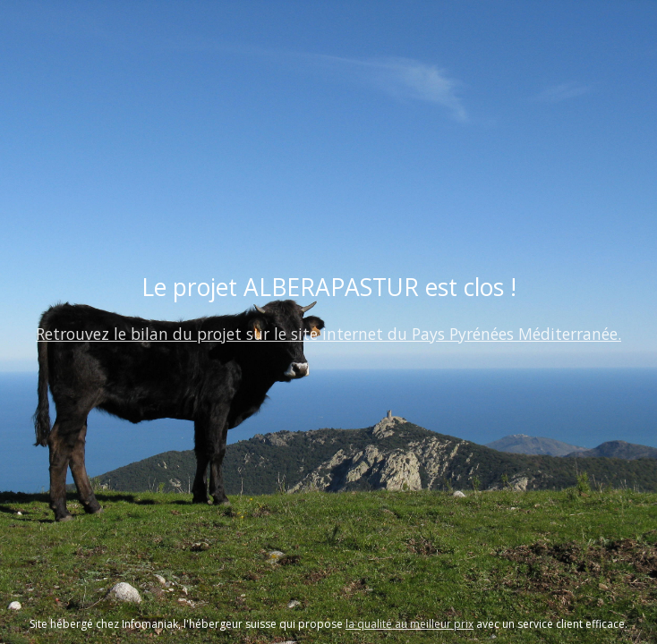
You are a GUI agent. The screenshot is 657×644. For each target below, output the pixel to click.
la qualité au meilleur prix (410, 624)
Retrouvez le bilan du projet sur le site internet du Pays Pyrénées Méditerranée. (328, 334)
